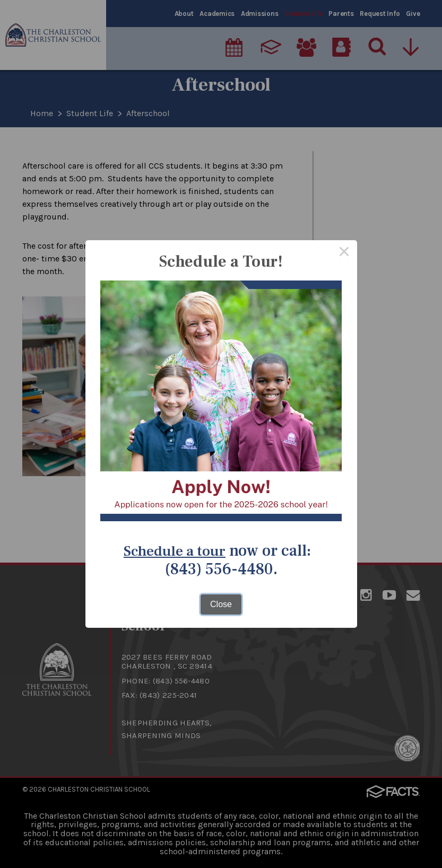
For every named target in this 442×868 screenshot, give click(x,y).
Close (221, 604)
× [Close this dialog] (344, 253)
